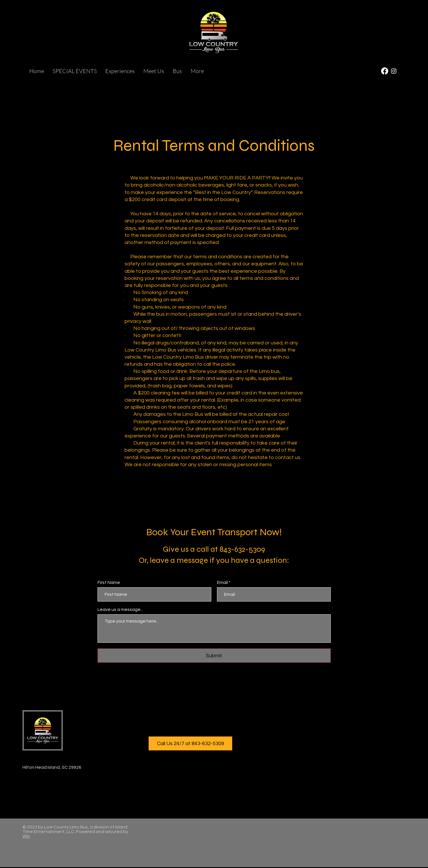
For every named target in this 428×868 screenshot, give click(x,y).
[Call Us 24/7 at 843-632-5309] (190, 743)
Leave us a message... (120, 609)
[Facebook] (385, 71)
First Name (109, 582)
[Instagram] (394, 71)
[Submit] (214, 656)
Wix (26, 836)
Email (222, 582)
